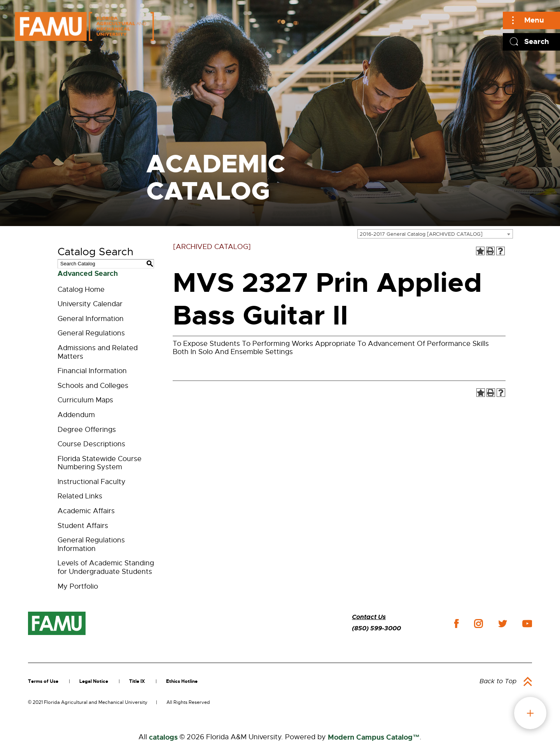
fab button (530, 713)
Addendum (76, 415)
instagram (478, 624)
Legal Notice (94, 681)
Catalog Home (81, 289)
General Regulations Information (91, 544)
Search (537, 41)
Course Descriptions (91, 444)
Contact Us (369, 617)
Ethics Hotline (182, 681)
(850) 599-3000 (376, 628)
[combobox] (435, 234)
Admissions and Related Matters (98, 352)
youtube (527, 624)
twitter (502, 624)
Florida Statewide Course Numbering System (100, 463)
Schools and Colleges (93, 386)
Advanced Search (88, 274)
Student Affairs (83, 526)
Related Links (80, 496)
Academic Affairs (86, 511)
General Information (91, 319)
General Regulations (91, 333)
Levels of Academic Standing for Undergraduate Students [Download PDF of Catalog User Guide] (106, 567)
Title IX (137, 681)
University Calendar (90, 304)
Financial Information (92, 371)
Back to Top (498, 681)
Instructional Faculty (92, 482)
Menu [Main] (534, 20)
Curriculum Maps (85, 400)
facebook (456, 624)
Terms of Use (43, 681)
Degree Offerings (87, 430)
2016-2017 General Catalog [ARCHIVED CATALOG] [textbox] (421, 234)
